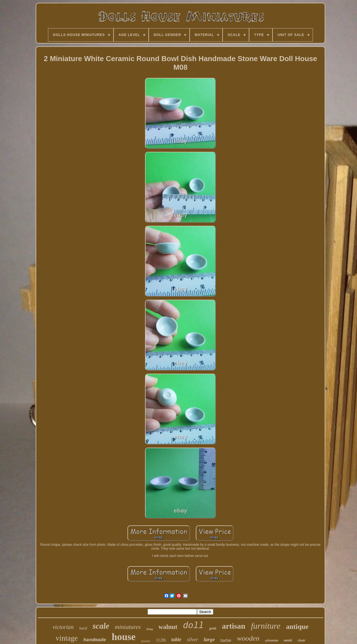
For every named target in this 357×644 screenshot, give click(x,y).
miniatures (128, 627)
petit (213, 628)
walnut (168, 627)
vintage (67, 638)
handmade (95, 640)
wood (288, 641)
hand (83, 628)
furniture (266, 626)
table (176, 640)
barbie (226, 640)
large (209, 639)
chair (301, 640)
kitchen (146, 641)
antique (297, 627)
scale (101, 626)
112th (161, 640)
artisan (234, 626)
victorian (63, 627)
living (150, 629)
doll (193, 626)
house (124, 637)
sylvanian (272, 640)
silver (192, 640)
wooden (248, 638)
